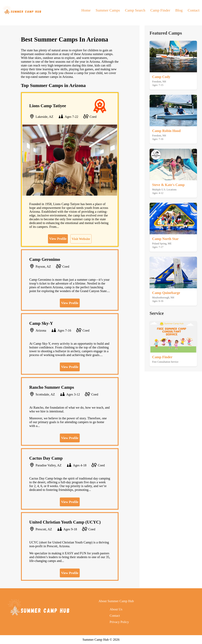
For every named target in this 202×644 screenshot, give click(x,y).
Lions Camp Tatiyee (48, 106)
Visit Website (81, 239)
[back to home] (22, 10)
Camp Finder (160, 10)
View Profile (58, 239)
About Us (116, 609)
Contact (194, 10)
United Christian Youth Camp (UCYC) (65, 522)
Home (86, 10)
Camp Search (135, 10)
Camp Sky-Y (41, 323)
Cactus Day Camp (46, 458)
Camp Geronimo (45, 259)
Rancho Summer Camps (52, 387)
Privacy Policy (119, 622)
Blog (179, 10)
